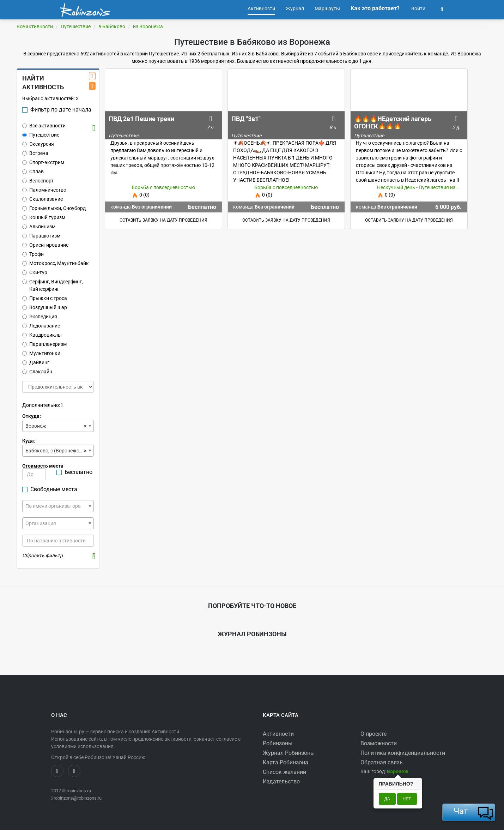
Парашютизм (41, 236)
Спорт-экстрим (43, 162)
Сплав (33, 172)
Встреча (35, 153)
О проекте (374, 734)
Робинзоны (278, 743)
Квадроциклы (42, 335)
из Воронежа (148, 26)
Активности (278, 734)
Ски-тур (35, 272)
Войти (418, 8)
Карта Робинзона (286, 762)
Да (387, 799)
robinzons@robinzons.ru (78, 798)
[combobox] (58, 426)
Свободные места (50, 489)
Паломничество (44, 190)
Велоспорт (38, 181)
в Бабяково (112, 26)
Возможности (379, 743)
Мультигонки (41, 353)
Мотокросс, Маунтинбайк (56, 263)
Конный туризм (44, 217)
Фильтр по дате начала (57, 110)
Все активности (35, 26)
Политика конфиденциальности (403, 753)
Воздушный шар (45, 307)
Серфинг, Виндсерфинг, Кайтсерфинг (53, 285)
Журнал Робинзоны (289, 753)
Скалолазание (42, 199)
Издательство (281, 781)
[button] (442, 8)
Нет (407, 799)
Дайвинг (36, 362)
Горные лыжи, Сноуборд (54, 208)
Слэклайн (37, 372)
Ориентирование (45, 245)
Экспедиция (40, 317)
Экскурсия (38, 144)
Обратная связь (382, 762)
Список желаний (284, 772)
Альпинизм (39, 227)
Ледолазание (41, 326)
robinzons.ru (79, 791)
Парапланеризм (44, 344)
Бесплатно (74, 472)
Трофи (33, 254)
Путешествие (76, 26)
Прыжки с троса (45, 298)
